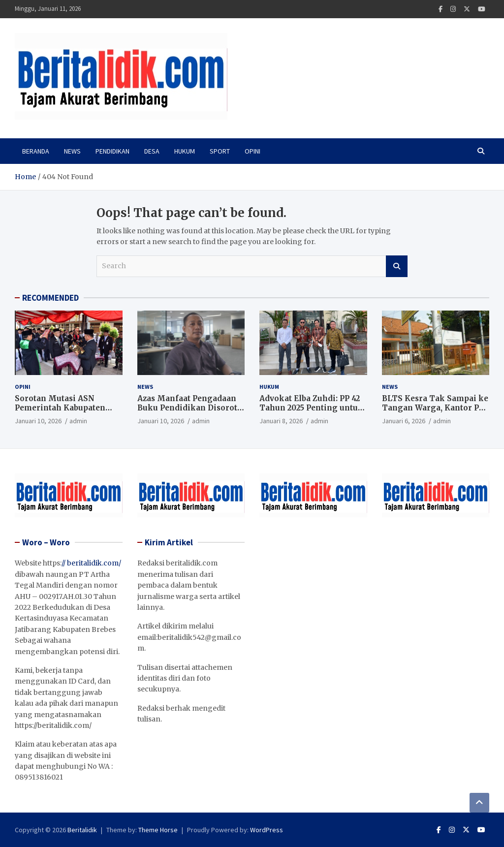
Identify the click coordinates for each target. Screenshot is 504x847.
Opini (252, 151)
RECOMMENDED (50, 298)
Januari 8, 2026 (281, 421)
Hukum (185, 151)
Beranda (36, 151)
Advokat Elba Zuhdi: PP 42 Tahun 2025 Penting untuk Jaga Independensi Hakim (311, 408)
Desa (152, 151)
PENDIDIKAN (112, 151)
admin (78, 421)
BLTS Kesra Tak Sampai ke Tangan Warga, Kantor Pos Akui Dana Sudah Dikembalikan (435, 413)
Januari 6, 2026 (404, 421)
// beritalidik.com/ (91, 563)
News (72, 151)
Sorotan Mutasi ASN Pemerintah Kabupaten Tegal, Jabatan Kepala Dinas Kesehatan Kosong (64, 413)
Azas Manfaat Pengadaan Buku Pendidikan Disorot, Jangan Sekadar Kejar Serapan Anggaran (188, 413)
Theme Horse (158, 830)
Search (397, 266)
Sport (220, 151)
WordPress (267, 830)
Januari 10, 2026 (38, 421)
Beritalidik (82, 830)
